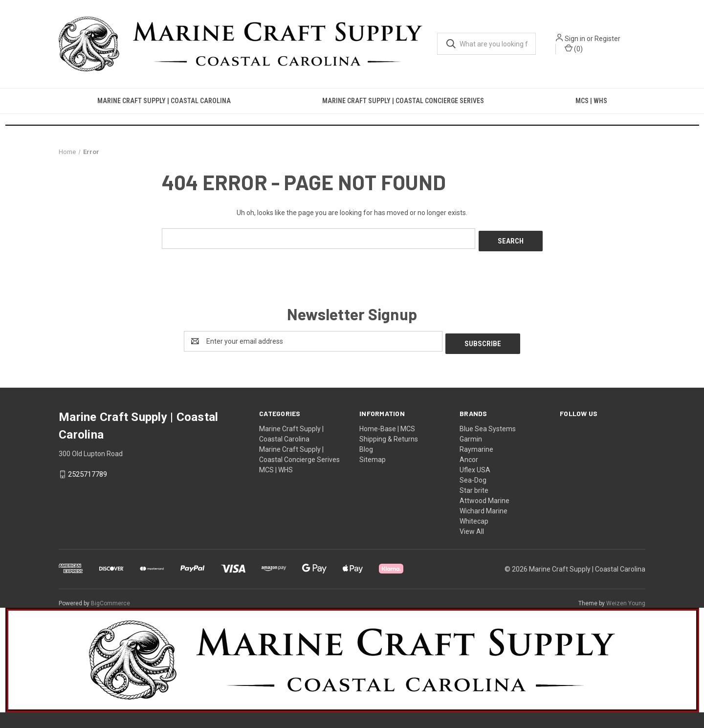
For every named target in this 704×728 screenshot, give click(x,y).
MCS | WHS (591, 101)
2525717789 (88, 469)
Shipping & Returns (389, 434)
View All (472, 527)
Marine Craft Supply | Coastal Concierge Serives (403, 101)
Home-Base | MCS (387, 424)
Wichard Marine (484, 506)
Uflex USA (475, 465)
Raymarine (476, 444)
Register (607, 39)
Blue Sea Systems (488, 424)
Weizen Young (626, 598)
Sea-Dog (473, 475)
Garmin (471, 434)
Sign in (575, 39)
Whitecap (474, 516)
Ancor (469, 455)
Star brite (474, 485)
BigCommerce (110, 598)
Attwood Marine (484, 496)
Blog (366, 444)
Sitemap (373, 455)
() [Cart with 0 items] (574, 48)
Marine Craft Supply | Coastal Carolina (164, 101)
